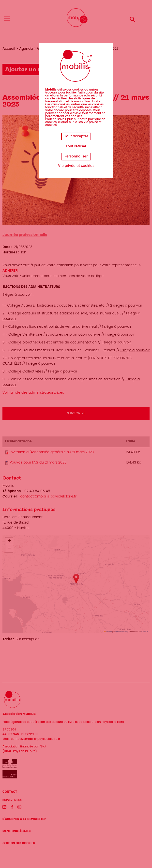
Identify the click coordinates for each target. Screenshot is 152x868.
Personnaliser (76, 156)
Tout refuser (76, 146)
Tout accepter (76, 136)
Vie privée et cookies (76, 166)
